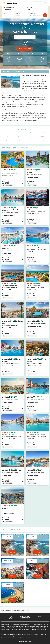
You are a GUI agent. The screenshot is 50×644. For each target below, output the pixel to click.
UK (27, 641)
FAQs (29, 611)
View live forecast (25, 49)
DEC (43, 140)
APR (43, 132)
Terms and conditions (13, 611)
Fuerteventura (6, 96)
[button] (25, 37)
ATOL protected (8, 185)
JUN (19, 136)
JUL (31, 136)
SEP (7, 140)
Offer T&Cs (4, 611)
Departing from (29, 7)
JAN (7, 132)
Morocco (28, 96)
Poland (29, 641)
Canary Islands (42, 80)
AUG (43, 136)
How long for (19, 14)
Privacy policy (23, 611)
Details (13, 552)
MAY (7, 136)
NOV (31, 140)
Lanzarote (23, 103)
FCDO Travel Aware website (42, 636)
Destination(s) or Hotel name (9, 7)
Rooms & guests (33, 14)
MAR (31, 132)
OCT (19, 140)
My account (38, 3)
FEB (19, 132)
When (4, 14)
